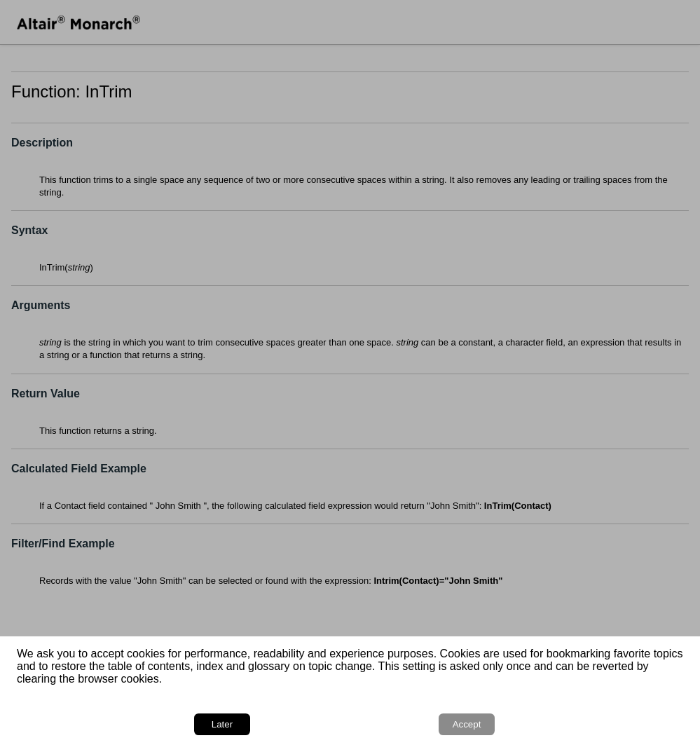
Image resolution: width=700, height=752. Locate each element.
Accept (467, 724)
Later (222, 724)
